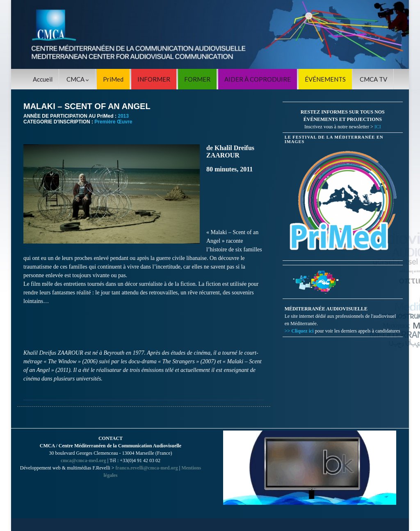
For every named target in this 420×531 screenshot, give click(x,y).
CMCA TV (373, 79)
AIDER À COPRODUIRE (258, 79)
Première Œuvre (113, 122)
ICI (378, 127)
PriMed (113, 79)
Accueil (43, 79)
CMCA (78, 79)
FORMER (197, 79)
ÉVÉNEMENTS (325, 79)
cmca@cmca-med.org (83, 460)
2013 (123, 116)
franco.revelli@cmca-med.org (147, 468)
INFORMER (154, 79)
